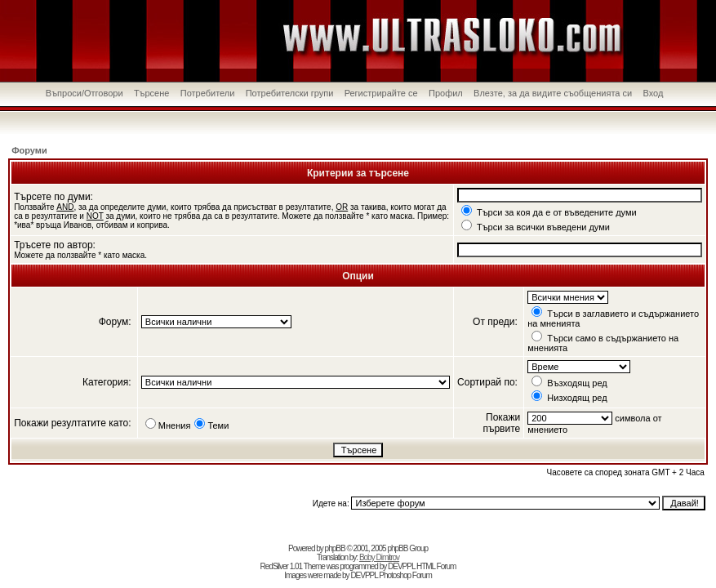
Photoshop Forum (405, 575)
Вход (653, 93)
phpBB (335, 548)
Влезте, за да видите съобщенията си (553, 93)
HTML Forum (436, 566)
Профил (446, 93)
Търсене (152, 93)
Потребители (208, 93)
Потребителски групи (290, 93)
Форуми (29, 150)
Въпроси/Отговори (84, 93)
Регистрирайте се (381, 93)
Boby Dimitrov (379, 557)
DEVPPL (401, 566)
